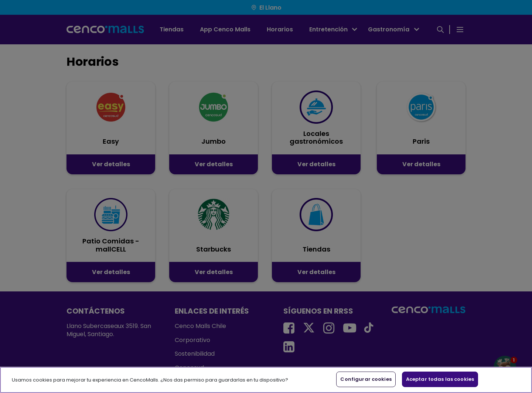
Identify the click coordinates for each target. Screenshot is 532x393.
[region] (266, 380)
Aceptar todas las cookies (440, 379)
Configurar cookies (366, 379)
